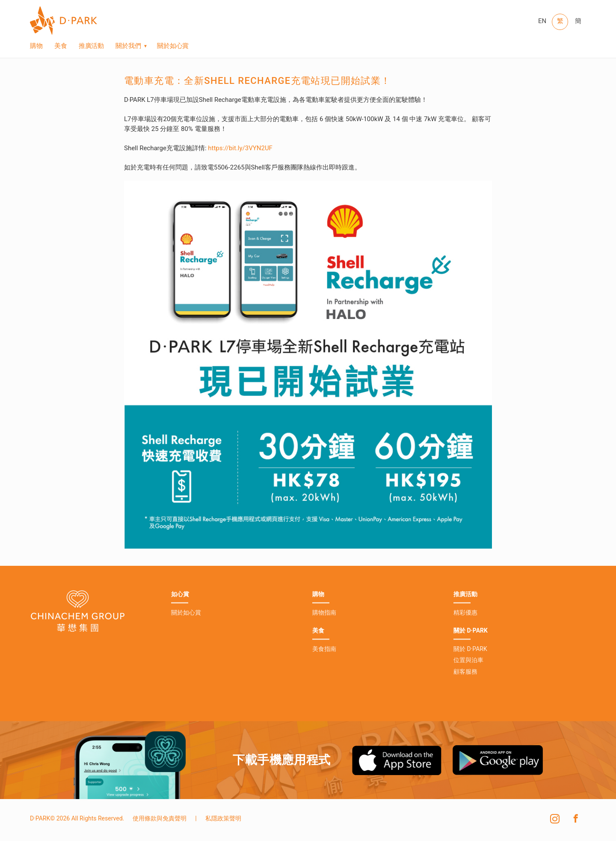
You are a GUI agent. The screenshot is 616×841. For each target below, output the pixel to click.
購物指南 (324, 612)
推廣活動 (92, 47)
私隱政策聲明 (223, 818)
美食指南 (324, 649)
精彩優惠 (465, 612)
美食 (61, 47)
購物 (36, 47)
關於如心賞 (173, 47)
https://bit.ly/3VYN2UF (240, 148)
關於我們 (128, 47)
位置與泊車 (468, 660)
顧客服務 (465, 672)
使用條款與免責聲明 (160, 818)
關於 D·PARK (470, 649)
